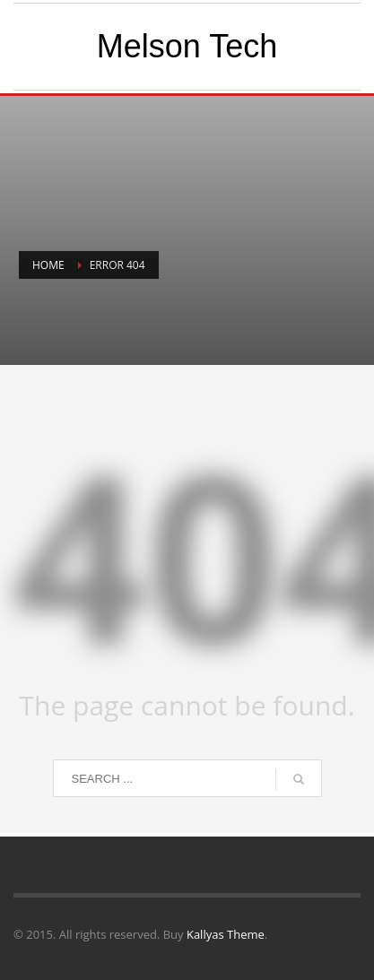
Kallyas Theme (226, 934)
